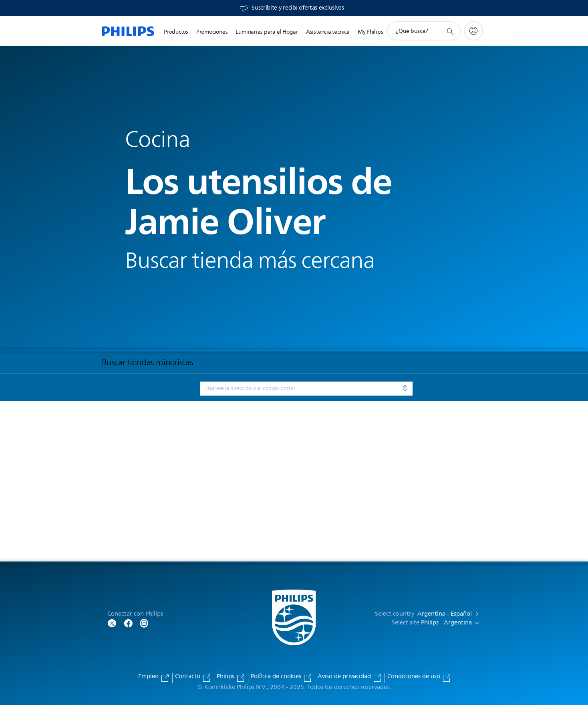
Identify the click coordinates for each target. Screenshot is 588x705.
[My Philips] (473, 31)
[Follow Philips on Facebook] (128, 623)
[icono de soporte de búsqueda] (450, 31)
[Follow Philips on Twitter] (112, 623)
